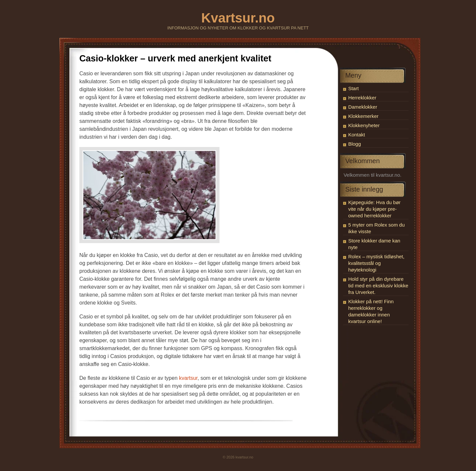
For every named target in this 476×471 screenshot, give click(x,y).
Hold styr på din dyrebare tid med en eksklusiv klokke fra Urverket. (378, 286)
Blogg (354, 144)
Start (353, 88)
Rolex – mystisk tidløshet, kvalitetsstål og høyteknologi (376, 263)
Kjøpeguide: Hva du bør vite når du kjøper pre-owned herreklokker (374, 209)
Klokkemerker (363, 116)
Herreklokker (362, 98)
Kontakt (357, 135)
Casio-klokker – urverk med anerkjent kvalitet (175, 58)
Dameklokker (363, 107)
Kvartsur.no (238, 18)
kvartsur (188, 378)
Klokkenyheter (364, 125)
